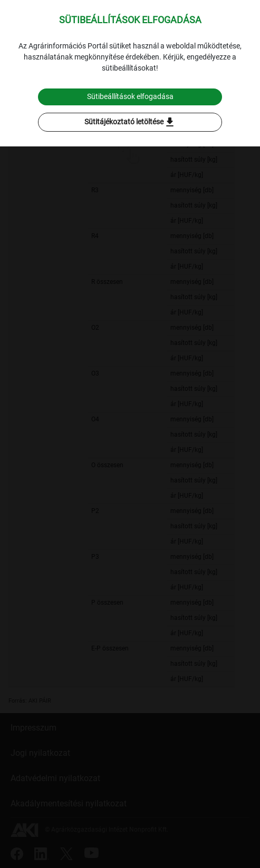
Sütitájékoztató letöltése (130, 122)
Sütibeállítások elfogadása (130, 96)
